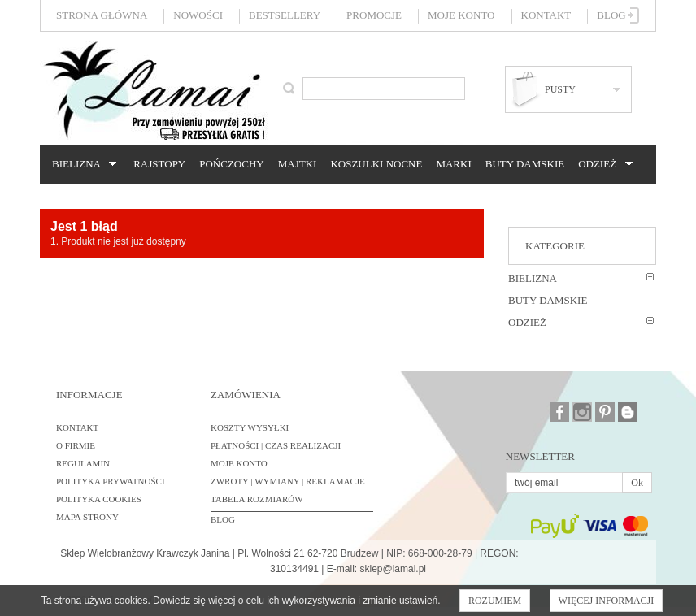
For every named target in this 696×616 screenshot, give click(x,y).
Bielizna (82, 164)
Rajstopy (159, 164)
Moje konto (461, 15)
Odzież (602, 164)
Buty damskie (525, 164)
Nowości (198, 15)
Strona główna (102, 15)
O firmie (76, 445)
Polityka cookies (99, 499)
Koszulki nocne (376, 164)
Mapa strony (87, 517)
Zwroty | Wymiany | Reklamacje (288, 481)
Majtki (298, 164)
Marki (453, 164)
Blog (611, 15)
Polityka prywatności (111, 481)
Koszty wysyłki (250, 427)
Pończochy (231, 164)
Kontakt (546, 15)
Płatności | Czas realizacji (276, 445)
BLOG (223, 519)
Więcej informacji (607, 601)
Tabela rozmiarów (257, 499)
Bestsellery (285, 15)
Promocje (374, 15)
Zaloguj (634, 15)
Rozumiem (495, 601)
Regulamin (83, 463)
